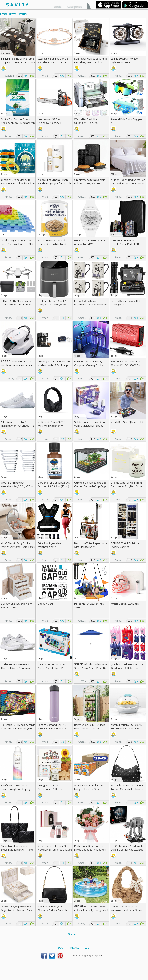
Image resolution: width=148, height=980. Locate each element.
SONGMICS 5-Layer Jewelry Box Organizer (16, 606)
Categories (75, 6)
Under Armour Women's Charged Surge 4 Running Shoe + (16, 668)
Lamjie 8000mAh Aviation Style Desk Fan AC (125, 60)
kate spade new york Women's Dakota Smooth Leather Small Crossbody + (55, 910)
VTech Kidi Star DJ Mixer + (127, 422)
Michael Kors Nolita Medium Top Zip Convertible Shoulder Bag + (128, 789)
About (60, 948)
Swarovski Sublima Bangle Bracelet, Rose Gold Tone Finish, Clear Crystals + (53, 62)
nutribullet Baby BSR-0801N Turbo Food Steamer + (126, 727)
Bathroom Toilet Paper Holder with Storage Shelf (91, 545)
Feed (86, 948)
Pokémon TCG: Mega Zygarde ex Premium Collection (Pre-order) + (18, 728)
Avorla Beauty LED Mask (125, 604)
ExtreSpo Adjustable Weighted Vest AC (49, 545)
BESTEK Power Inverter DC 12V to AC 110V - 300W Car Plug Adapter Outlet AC (126, 365)
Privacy (74, 948)
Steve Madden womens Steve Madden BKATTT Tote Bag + (17, 850)
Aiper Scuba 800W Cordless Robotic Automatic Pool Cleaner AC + (17, 365)
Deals (58, 6)
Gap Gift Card (45, 604)
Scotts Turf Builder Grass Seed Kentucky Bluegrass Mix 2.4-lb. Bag (18, 123)
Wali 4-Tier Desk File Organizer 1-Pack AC (86, 121)
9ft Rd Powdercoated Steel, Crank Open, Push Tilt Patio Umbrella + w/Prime (91, 668)
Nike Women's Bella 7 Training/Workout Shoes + (18, 424)
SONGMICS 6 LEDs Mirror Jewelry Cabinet (125, 545)
